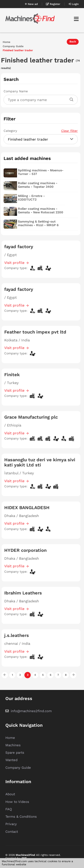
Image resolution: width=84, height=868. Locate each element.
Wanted (11, 760)
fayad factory (19, 247)
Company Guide (13, 46)
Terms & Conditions (21, 817)
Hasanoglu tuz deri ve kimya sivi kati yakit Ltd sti (40, 462)
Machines (13, 745)
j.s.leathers (17, 635)
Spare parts (15, 753)
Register (53, 4)
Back (73, 42)
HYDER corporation (25, 550)
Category (41, 131)
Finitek (12, 375)
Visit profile (14, 263)
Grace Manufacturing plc (31, 417)
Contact (12, 832)
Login (73, 4)
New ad (31, 4)
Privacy (11, 824)
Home (6, 42)
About (10, 794)
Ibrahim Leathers (23, 593)
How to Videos (17, 802)
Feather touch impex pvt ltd (35, 332)
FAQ (9, 809)
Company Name (16, 91)
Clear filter (69, 131)
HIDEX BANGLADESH (27, 508)
